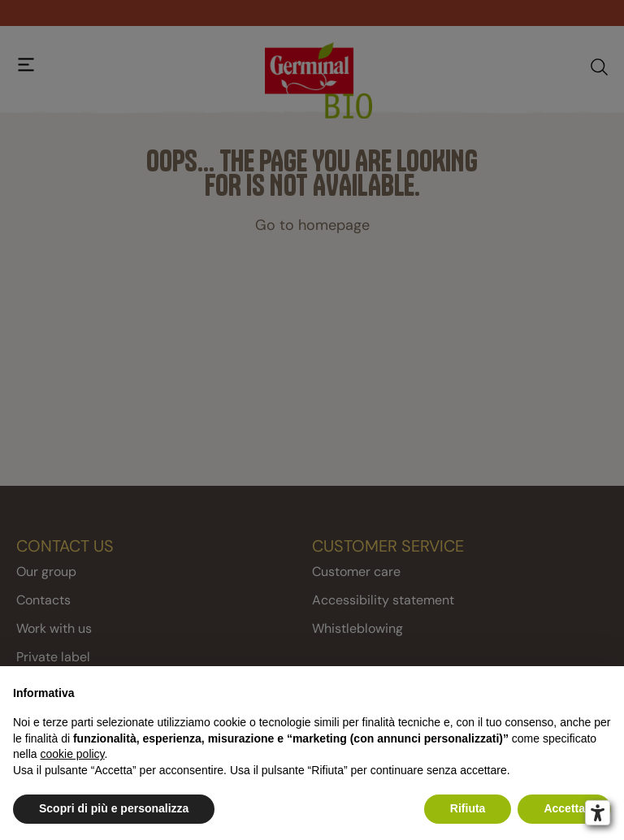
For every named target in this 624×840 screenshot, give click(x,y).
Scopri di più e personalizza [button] (114, 808)
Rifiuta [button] (468, 808)
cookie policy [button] (72, 754)
